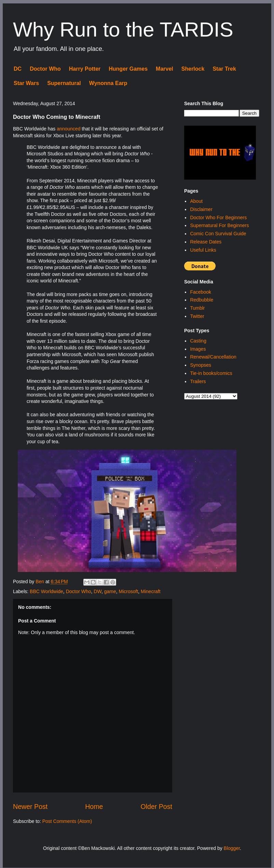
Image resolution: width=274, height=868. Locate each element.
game (110, 591)
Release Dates (206, 242)
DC (18, 69)
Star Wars (26, 83)
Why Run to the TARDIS (123, 30)
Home (94, 807)
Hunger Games (128, 69)
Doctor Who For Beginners (218, 218)
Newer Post (30, 807)
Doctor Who (45, 69)
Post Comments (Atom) (67, 821)
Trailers (198, 381)
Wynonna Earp (108, 83)
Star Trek (224, 69)
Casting (198, 341)
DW (98, 591)
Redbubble (202, 300)
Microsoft (128, 591)
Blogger (232, 848)
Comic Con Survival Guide (218, 234)
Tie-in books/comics (211, 373)
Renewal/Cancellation (213, 357)
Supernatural (64, 83)
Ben (40, 582)
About (196, 201)
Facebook (200, 292)
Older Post (156, 807)
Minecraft (151, 591)
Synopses (200, 365)
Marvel (165, 69)
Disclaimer (201, 209)
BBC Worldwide (46, 591)
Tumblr (197, 308)
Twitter (197, 316)
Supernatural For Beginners (219, 225)
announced (68, 129)
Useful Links (203, 250)
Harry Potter (85, 69)
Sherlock (193, 69)
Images (198, 349)
